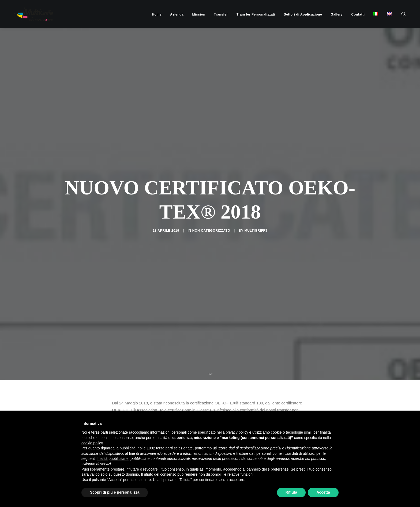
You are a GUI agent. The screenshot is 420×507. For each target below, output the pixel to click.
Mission (199, 14)
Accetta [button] (323, 492)
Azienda (177, 14)
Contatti (358, 14)
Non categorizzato (211, 197)
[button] (406, 14)
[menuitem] (157, 14)
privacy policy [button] (237, 432)
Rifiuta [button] (291, 492)
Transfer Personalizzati (256, 14)
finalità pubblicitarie (113, 459)
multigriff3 (256, 197)
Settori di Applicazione (303, 14)
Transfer (221, 14)
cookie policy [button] (92, 443)
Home (157, 14)
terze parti (164, 448)
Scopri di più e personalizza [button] (115, 492)
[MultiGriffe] (29, 14)
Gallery (337, 14)
